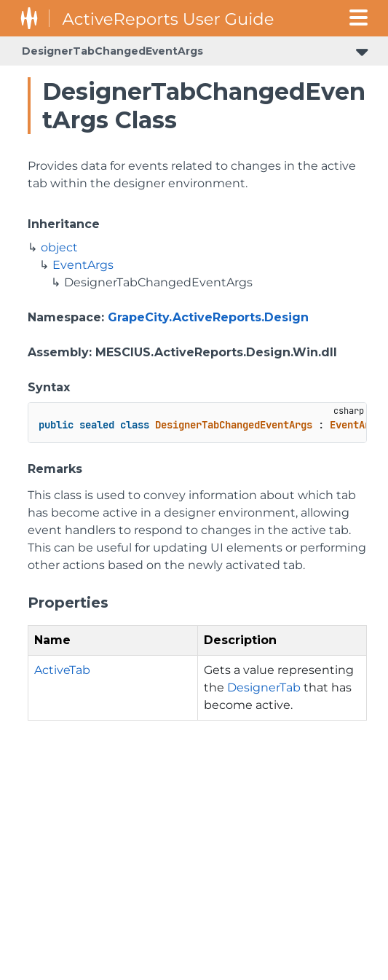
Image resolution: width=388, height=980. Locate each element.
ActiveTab (62, 670)
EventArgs (83, 265)
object (59, 247)
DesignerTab (264, 687)
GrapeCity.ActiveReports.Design (208, 317)
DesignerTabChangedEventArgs (112, 51)
